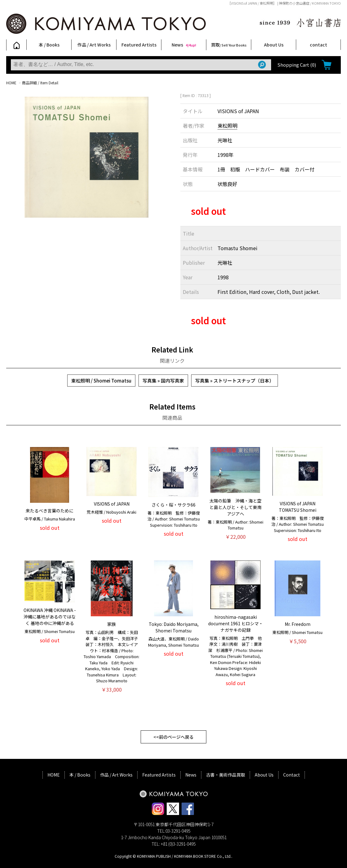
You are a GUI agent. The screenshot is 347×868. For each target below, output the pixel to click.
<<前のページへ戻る (173, 737)
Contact (292, 775)
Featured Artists (139, 45)
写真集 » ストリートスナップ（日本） (235, 381)
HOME (11, 83)
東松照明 (227, 126)
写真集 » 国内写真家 (163, 381)
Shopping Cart (297, 65)
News (184, 45)
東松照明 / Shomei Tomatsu (101, 381)
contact (318, 45)
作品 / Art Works (94, 45)
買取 (229, 45)
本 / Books (49, 45)
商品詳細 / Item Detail (40, 83)
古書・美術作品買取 (226, 775)
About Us (274, 45)
